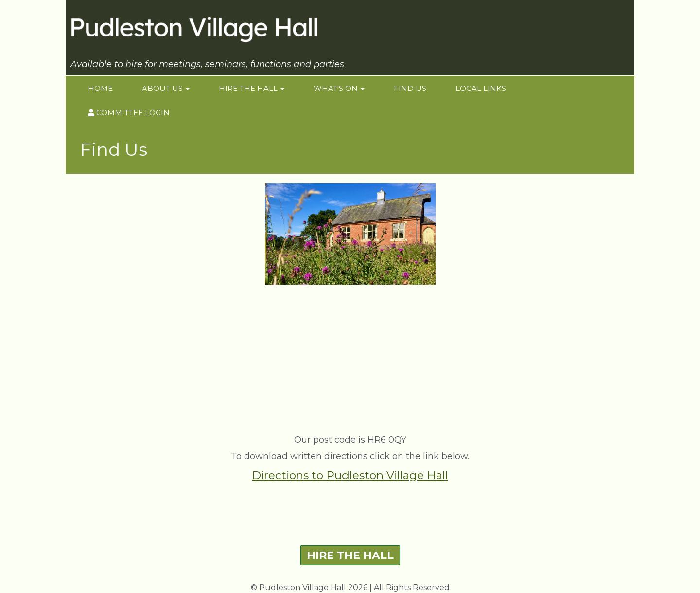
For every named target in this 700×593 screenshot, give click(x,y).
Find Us (410, 88)
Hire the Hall (252, 88)
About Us (166, 88)
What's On (339, 88)
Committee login (129, 113)
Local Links (481, 88)
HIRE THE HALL (350, 555)
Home (100, 88)
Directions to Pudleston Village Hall (350, 475)
